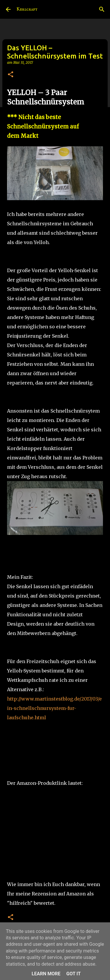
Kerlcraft (27, 9)
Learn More (46, 974)
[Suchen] (102, 9)
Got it (73, 974)
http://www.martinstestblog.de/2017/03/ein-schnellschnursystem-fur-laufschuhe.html (54, 708)
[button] (11, 75)
